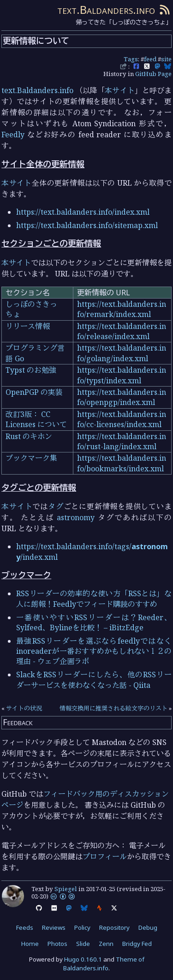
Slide (83, 944)
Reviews (54, 927)
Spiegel (66, 889)
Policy (82, 927)
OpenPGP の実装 (34, 392)
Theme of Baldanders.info (104, 964)
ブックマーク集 (31, 458)
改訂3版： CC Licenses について (36, 419)
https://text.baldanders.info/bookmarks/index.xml (122, 463)
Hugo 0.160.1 (83, 959)
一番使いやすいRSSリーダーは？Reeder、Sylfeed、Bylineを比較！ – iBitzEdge (94, 622)
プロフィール (105, 857)
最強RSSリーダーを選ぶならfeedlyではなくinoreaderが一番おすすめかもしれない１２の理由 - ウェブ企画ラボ (94, 651)
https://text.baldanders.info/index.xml (83, 212)
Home (30, 944)
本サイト (119, 90)
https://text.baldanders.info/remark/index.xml (122, 309)
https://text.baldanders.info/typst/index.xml (122, 375)
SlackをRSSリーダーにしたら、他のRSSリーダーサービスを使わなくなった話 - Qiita (94, 680)
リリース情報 (28, 326)
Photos (57, 944)
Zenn (106, 944)
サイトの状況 (24, 708)
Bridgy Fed (137, 944)
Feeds (25, 927)
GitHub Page (153, 74)
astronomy (76, 517)
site (166, 59)
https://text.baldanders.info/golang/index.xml (122, 353)
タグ (56, 506)
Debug (148, 927)
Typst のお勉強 (31, 370)
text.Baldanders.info (106, 9)
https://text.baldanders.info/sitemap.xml (87, 225)
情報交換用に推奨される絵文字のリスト (113, 708)
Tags (131, 59)
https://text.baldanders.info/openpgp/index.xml (122, 397)
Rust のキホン (29, 436)
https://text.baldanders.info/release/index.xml (122, 331)
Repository (114, 927)
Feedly (13, 135)
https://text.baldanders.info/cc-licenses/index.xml (122, 419)
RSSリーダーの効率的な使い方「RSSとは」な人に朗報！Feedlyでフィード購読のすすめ (94, 599)
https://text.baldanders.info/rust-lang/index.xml (122, 441)
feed (150, 59)
